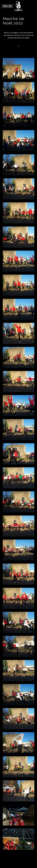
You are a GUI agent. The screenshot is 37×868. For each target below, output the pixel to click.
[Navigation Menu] (7, 6)
